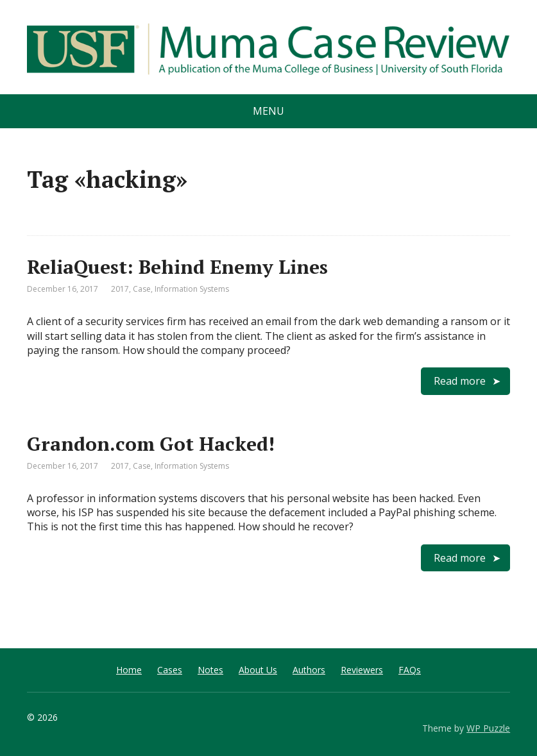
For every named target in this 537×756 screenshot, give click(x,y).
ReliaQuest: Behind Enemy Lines (177, 267)
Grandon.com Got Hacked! (151, 444)
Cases (170, 670)
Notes (210, 670)
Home (129, 670)
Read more (460, 381)
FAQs (410, 670)
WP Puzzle (488, 728)
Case (142, 289)
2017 (120, 289)
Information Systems (192, 289)
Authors (309, 670)
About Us (258, 670)
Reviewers (362, 670)
